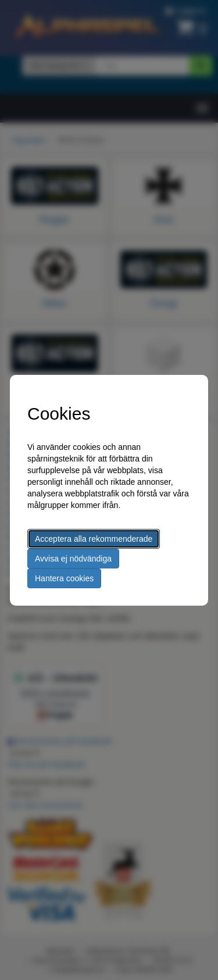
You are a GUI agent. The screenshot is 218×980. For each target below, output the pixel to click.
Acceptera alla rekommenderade (94, 539)
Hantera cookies (64, 578)
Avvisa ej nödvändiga (73, 559)
